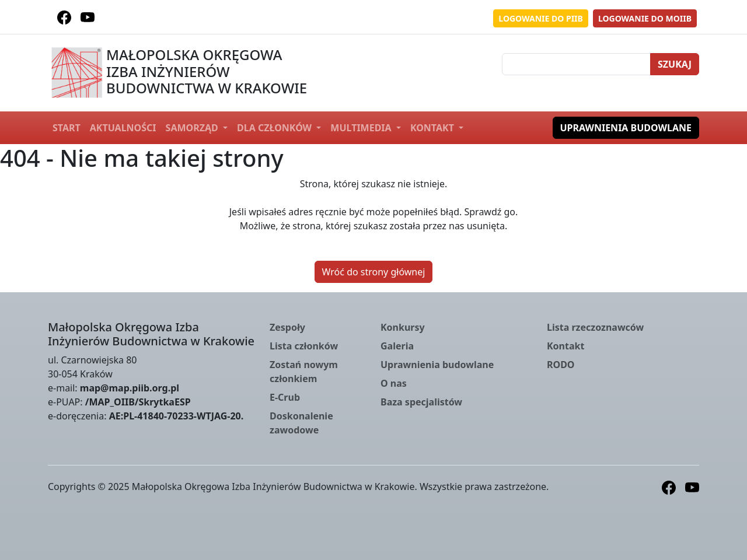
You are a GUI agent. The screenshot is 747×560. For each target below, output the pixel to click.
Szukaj (675, 64)
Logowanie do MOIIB (645, 18)
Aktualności (123, 128)
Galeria (397, 346)
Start (67, 128)
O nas (394, 383)
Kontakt (433, 128)
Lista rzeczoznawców (595, 327)
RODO (561, 365)
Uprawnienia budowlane (626, 128)
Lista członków (304, 346)
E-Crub (285, 397)
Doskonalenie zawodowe (301, 423)
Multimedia (362, 128)
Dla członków (275, 128)
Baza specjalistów (421, 402)
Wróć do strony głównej (374, 272)
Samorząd (193, 128)
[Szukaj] (576, 64)
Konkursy (403, 327)
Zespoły (287, 327)
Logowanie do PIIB (541, 18)
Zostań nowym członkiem (304, 372)
